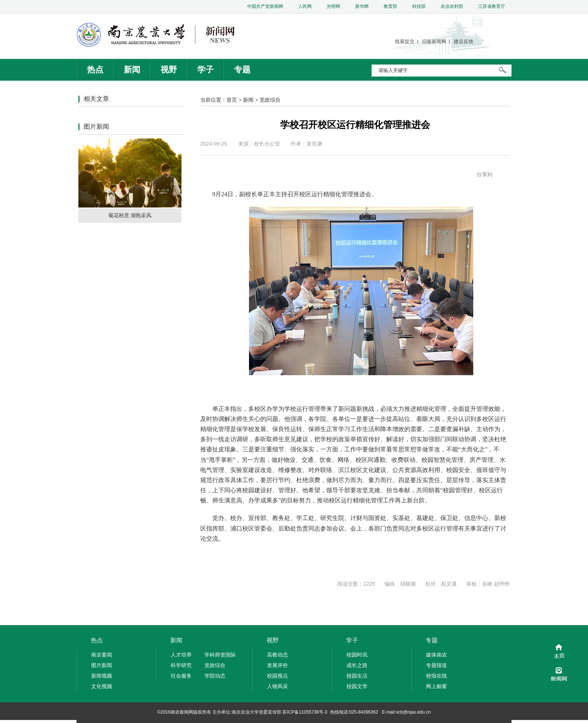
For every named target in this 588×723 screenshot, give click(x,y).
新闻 (132, 70)
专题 (242, 70)
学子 (205, 70)
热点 (95, 70)
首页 (232, 100)
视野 (169, 70)
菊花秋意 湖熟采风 (130, 215)
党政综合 (270, 100)
